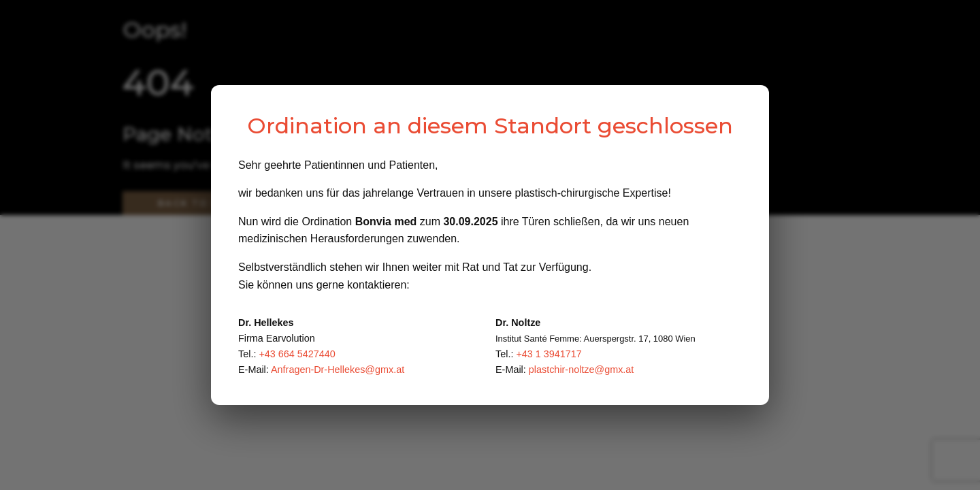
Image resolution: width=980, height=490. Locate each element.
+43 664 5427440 (297, 354)
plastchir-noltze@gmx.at (582, 370)
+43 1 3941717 (549, 354)
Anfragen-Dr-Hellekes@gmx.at (338, 370)
